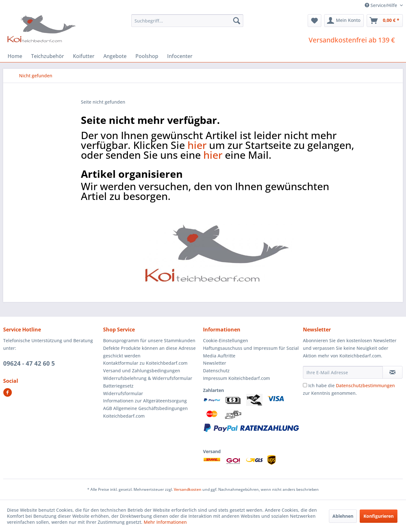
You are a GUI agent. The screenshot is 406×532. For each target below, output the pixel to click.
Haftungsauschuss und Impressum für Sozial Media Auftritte (251, 352)
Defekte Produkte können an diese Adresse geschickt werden (149, 352)
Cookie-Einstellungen (226, 340)
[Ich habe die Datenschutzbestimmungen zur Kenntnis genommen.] (305, 385)
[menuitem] (187, 21)
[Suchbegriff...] (187, 21)
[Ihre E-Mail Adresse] (343, 372)
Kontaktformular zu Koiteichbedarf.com (145, 363)
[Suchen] (237, 21)
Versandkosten (188, 489)
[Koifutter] (84, 56)
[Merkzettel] (314, 21)
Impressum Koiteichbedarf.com (236, 378)
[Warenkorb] (385, 21)
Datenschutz (216, 371)
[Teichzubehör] (48, 56)
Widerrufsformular (123, 393)
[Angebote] (115, 56)
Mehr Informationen (165, 522)
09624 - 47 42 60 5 (29, 363)
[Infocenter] (180, 56)
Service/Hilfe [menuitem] (382, 5)
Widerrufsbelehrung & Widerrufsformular (148, 378)
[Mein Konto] (344, 21)
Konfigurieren (379, 516)
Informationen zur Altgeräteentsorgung (145, 401)
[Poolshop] (147, 56)
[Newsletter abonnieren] (393, 372)
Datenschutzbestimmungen (365, 385)
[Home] (15, 56)
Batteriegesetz (118, 386)
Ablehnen (343, 516)
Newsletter (215, 363)
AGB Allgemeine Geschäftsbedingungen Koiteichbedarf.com (145, 412)
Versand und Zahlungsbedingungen (142, 371)
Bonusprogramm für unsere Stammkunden (149, 340)
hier (197, 145)
